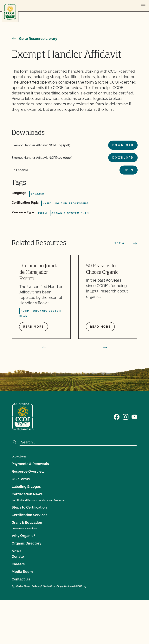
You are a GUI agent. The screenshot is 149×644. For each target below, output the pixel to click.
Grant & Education (27, 522)
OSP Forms (21, 479)
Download (123, 145)
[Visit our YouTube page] (134, 416)
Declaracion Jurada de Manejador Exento (39, 273)
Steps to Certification (29, 507)
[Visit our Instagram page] (126, 416)
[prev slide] (44, 347)
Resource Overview (28, 471)
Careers (18, 564)
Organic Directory (26, 543)
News (16, 551)
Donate (18, 556)
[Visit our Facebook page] (117, 416)
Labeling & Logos (26, 486)
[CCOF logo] (10, 12)
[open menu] (143, 6)
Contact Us (21, 579)
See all (126, 243)
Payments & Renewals (30, 464)
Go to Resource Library (34, 39)
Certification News (27, 494)
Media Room (22, 572)
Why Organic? (23, 536)
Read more (34, 327)
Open (129, 170)
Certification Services (29, 515)
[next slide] (105, 347)
